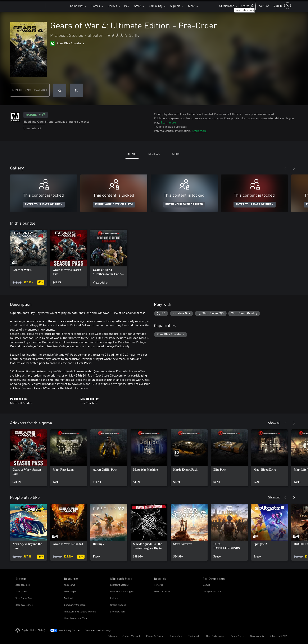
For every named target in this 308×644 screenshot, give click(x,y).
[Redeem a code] (76, 90)
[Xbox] (57, 6)
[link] (28, 258)
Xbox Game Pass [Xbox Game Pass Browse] (24, 598)
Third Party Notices (216, 636)
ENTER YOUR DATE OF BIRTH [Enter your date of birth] (44, 205)
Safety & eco (237, 636)
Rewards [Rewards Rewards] (158, 585)
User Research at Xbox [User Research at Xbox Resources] (76, 618)
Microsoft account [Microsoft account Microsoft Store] (119, 585)
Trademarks (194, 636)
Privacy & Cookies (155, 636)
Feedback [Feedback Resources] (69, 598)
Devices (112, 6)
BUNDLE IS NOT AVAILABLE (30, 90)
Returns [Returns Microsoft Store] (114, 598)
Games (96, 6)
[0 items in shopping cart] (264, 5)
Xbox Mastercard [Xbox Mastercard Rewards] (163, 591)
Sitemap (113, 636)
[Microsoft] (30, 6)
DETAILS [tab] (132, 154)
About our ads (257, 636)
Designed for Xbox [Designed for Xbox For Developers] (212, 591)
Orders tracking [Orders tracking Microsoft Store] (118, 605)
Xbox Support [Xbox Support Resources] (71, 591)
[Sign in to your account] (282, 6)
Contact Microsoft (132, 636)
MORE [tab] (176, 154)
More (191, 6)
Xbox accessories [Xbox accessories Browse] (24, 605)
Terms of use (176, 636)
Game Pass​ (77, 6)
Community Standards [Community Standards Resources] (75, 605)
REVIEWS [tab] (154, 154)
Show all (274, 423)
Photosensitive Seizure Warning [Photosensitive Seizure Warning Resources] (80, 612)
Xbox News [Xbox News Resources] (70, 585)
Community (156, 6)
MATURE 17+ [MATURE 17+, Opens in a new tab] (36, 115)
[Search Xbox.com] (247, 5)
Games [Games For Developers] (206, 585)
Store (138, 6)
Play (126, 6)
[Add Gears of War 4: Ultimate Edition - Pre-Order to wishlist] (60, 90)
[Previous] (285, 168)
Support (175, 6)
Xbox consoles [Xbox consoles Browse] (23, 585)
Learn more (168, 122)
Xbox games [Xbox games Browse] (22, 591)
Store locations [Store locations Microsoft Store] (118, 612)
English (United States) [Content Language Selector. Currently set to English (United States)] (33, 630)
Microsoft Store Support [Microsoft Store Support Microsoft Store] (122, 591)
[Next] (294, 168)
